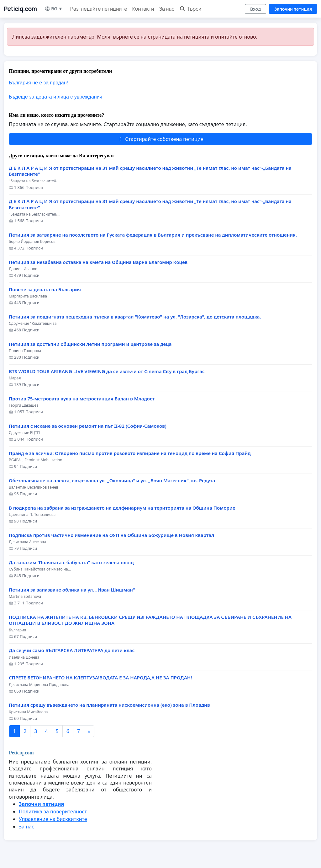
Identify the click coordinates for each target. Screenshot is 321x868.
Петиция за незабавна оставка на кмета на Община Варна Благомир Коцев (98, 262)
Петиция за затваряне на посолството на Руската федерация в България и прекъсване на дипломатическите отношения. (153, 235)
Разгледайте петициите (99, 9)
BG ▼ (54, 9)
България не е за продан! (38, 83)
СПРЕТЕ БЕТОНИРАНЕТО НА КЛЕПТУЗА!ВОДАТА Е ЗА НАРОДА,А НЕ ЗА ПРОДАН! (100, 678)
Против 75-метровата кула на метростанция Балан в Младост (82, 399)
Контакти (143, 9)
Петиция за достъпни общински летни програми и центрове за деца (90, 344)
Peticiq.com (20, 9)
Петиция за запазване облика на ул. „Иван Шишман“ (72, 590)
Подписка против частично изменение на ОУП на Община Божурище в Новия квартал (111, 535)
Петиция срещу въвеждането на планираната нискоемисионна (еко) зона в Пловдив (109, 705)
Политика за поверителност (53, 812)
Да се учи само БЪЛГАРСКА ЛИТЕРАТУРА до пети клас (72, 650)
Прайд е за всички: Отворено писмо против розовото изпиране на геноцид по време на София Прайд (130, 453)
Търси (190, 9)
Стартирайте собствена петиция (160, 139)
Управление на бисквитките (53, 819)
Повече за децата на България (45, 289)
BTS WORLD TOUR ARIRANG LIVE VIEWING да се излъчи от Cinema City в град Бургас (107, 371)
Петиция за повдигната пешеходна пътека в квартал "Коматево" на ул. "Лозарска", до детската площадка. (135, 317)
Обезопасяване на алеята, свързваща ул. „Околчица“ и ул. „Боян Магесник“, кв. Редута (112, 481)
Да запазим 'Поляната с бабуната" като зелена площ (71, 563)
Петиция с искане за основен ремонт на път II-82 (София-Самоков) (88, 426)
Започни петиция (293, 9)
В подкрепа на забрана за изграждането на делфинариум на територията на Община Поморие (122, 508)
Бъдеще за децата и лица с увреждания (55, 97)
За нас (167, 9)
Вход (255, 9)
